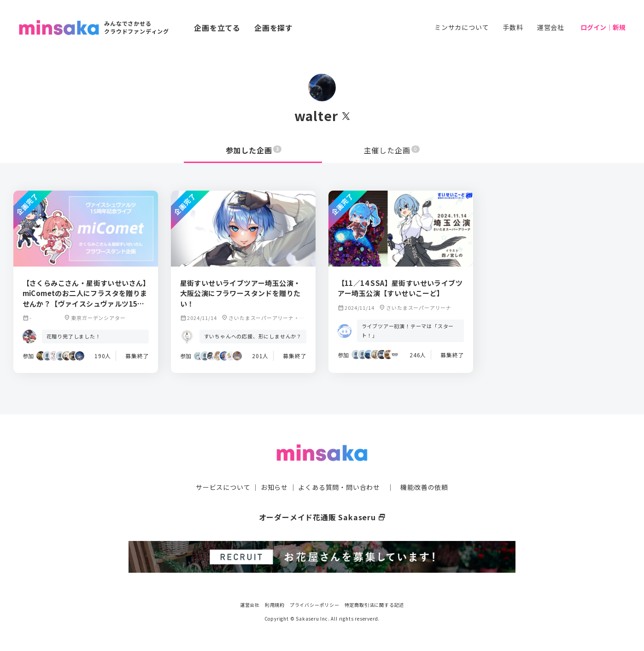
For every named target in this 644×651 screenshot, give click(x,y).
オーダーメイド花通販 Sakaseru (322, 517)
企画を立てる (217, 28)
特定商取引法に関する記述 (375, 605)
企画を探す (274, 28)
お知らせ (274, 487)
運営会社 (551, 27)
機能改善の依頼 (424, 487)
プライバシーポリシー (315, 605)
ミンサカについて (462, 27)
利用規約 (275, 605)
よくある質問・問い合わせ (339, 487)
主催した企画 (392, 150)
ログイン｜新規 (603, 27)
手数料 (513, 27)
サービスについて (223, 487)
